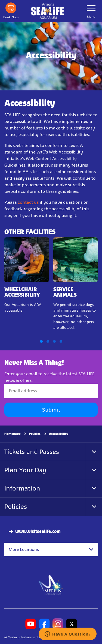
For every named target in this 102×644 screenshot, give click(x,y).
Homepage (12, 433)
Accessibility (59, 433)
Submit (51, 409)
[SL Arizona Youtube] (31, 624)
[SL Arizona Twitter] (72, 624)
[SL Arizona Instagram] (58, 624)
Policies (35, 433)
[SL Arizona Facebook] (44, 624)
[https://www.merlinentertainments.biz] (51, 584)
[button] (41, 341)
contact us (28, 202)
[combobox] (51, 549)
